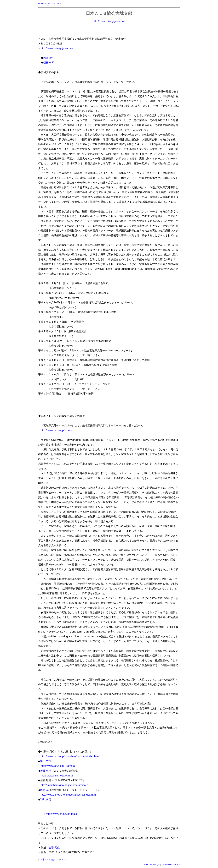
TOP (146, 864)
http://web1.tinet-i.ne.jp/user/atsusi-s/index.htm (68, 795)
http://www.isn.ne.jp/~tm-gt (57, 775)
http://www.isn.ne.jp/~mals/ (57, 430)
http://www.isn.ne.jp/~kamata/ (58, 766)
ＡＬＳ (63, 860)
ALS (49, 4)
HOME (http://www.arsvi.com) (164, 864)
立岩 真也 (54, 847)
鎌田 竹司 (49, 63)
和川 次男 (49, 58)
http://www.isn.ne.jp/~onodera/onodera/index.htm (70, 756)
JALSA (56, 4)
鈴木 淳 (44, 790)
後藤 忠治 (46, 771)
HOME (41, 4)
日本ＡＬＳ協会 (48, 860)
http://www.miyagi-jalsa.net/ (109, 21)
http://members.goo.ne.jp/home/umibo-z (64, 785)
